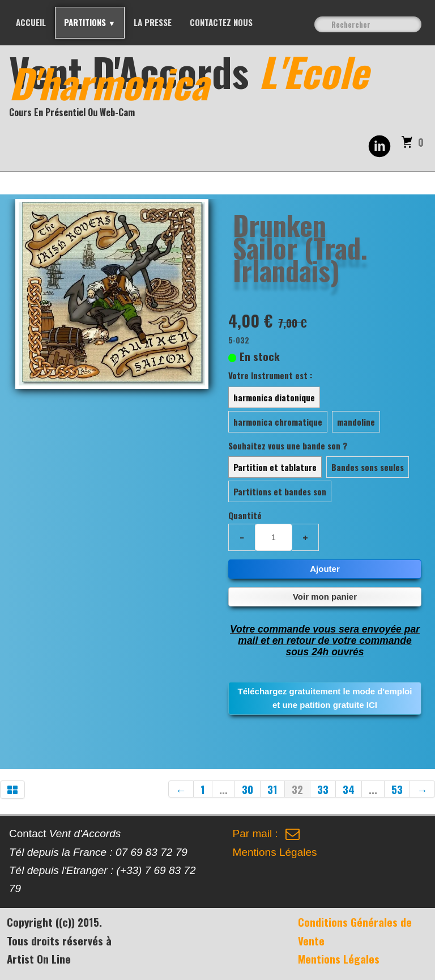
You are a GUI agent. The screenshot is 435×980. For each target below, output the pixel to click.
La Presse (153, 22)
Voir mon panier (325, 597)
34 (349, 789)
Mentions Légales (275, 852)
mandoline (356, 422)
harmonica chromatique (278, 422)
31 (272, 789)
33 (323, 789)
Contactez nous (221, 22)
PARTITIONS (90, 22)
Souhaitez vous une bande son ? (288, 446)
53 (397, 789)
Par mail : (266, 833)
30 (248, 789)
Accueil (31, 22)
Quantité (245, 515)
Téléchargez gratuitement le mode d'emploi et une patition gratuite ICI (325, 698)
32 (297, 789)
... (223, 789)
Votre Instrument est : (270, 375)
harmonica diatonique (274, 397)
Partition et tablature (275, 467)
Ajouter (325, 569)
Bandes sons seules (368, 467)
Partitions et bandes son (280, 491)
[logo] (222, 88)
